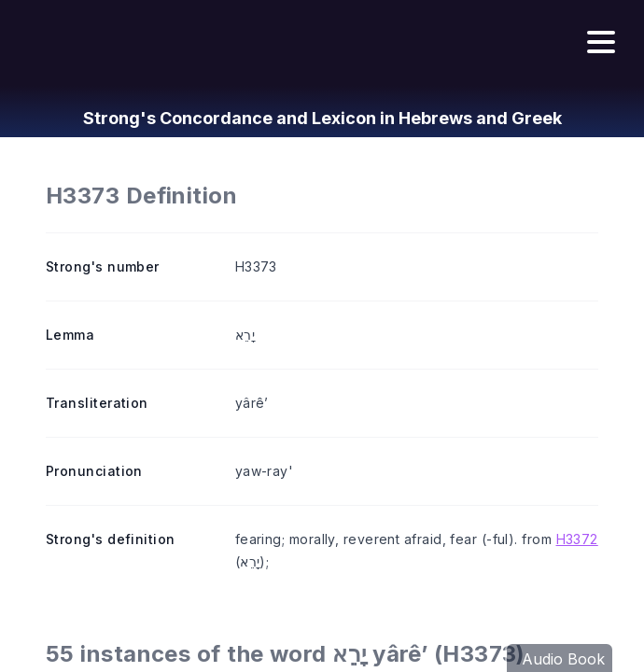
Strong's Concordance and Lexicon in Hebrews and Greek (322, 118)
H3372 (577, 539)
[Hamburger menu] (601, 43)
